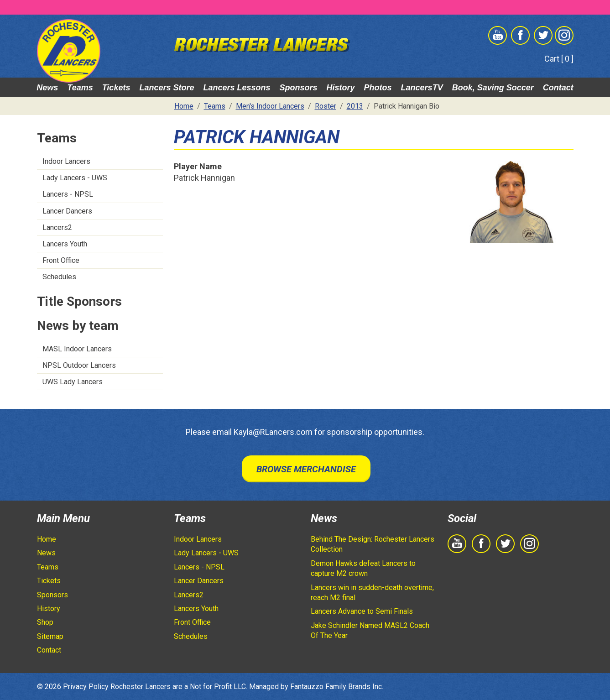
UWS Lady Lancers (73, 382)
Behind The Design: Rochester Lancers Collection (373, 544)
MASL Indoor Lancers (77, 349)
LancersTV (422, 88)
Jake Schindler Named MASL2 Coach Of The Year (370, 630)
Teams (80, 88)
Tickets (116, 88)
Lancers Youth (65, 244)
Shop (45, 622)
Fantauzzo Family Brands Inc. (337, 687)
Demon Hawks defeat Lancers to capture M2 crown (363, 568)
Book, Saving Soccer (493, 88)
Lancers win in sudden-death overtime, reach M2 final (372, 593)
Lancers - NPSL (68, 194)
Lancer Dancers (67, 211)
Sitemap (50, 636)
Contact (558, 88)
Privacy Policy (86, 687)
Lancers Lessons (237, 88)
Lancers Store (167, 88)
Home (47, 539)
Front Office (61, 260)
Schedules (59, 277)
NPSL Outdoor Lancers (79, 365)
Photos (378, 88)
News (47, 88)
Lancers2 (57, 227)
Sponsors (299, 88)
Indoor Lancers (66, 161)
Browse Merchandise (306, 469)
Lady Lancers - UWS (75, 178)
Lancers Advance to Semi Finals (362, 611)
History (341, 88)
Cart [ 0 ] (559, 59)
